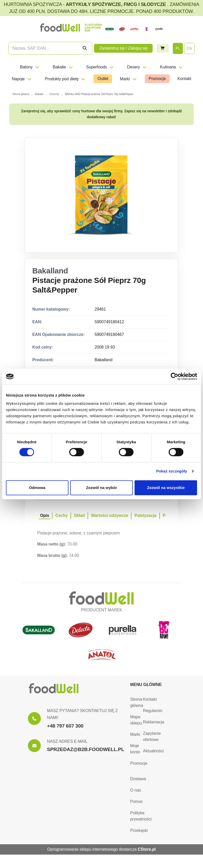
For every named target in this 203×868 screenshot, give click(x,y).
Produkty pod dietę (65, 79)
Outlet (103, 79)
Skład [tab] (79, 515)
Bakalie (63, 67)
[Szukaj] (85, 48)
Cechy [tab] (62, 515)
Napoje (22, 79)
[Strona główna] (54, 689)
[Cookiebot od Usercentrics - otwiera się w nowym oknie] (174, 376)
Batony (30, 67)
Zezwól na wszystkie (166, 488)
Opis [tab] (45, 515)
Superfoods (100, 67)
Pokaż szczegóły (172, 471)
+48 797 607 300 (65, 726)
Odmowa (37, 488)
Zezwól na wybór (101, 488)
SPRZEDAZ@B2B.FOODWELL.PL (86, 749)
